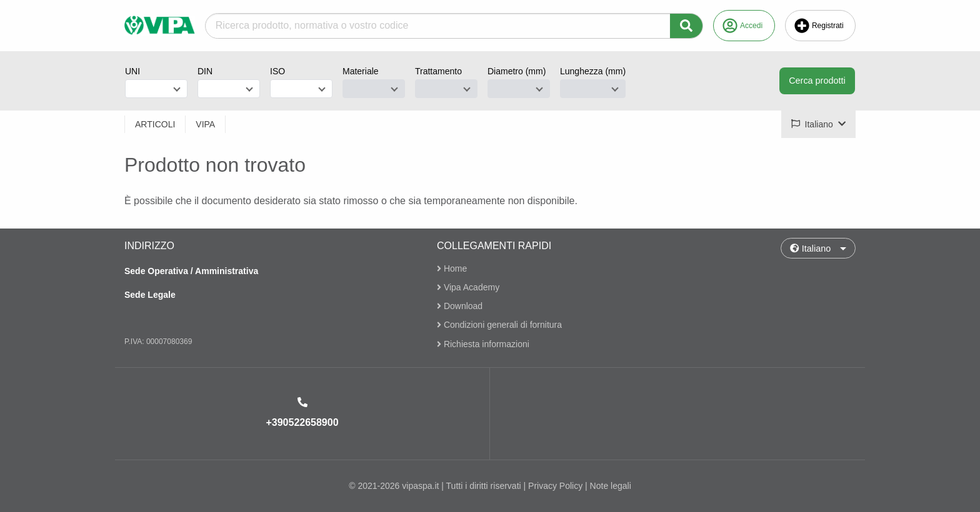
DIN (205, 71)
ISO (277, 71)
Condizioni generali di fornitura (499, 325)
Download (460, 306)
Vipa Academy (468, 287)
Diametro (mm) (517, 71)
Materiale (361, 71)
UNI (132, 71)
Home (452, 269)
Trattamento (438, 71)
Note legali (611, 486)
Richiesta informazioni (483, 344)
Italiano (810, 249)
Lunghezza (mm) (593, 71)
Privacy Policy (555, 486)
